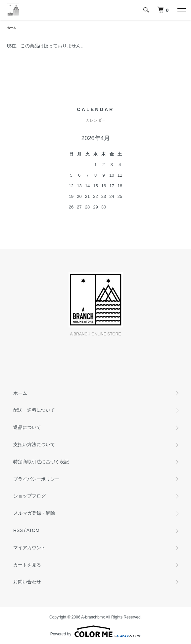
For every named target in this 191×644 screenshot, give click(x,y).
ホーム (12, 28)
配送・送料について (34, 410)
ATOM (33, 530)
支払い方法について (34, 444)
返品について (27, 427)
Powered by (95, 631)
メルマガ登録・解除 (34, 513)
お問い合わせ (27, 582)
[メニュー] (181, 10)
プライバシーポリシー (36, 479)
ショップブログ (29, 496)
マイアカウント (29, 548)
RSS (18, 530)
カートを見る (27, 565)
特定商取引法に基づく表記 (41, 462)
